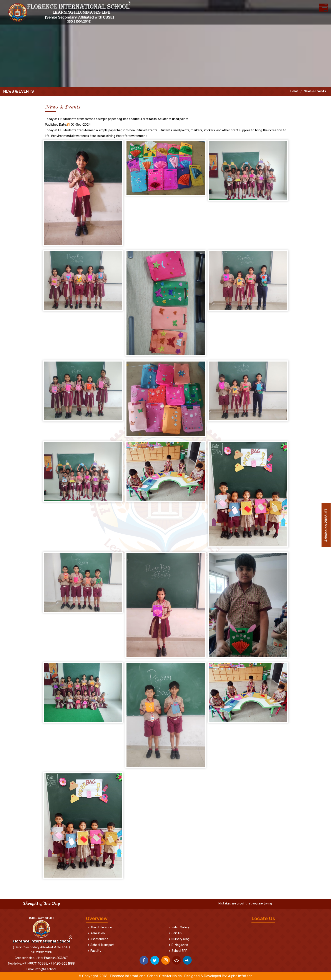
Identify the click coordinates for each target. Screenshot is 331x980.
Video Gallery (181, 927)
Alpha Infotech (240, 976)
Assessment (99, 939)
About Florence (101, 927)
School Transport (102, 945)
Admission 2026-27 (326, 524)
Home (294, 91)
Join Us (177, 933)
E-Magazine (180, 945)
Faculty (96, 951)
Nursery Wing (180, 939)
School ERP (179, 951)
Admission (98, 933)
